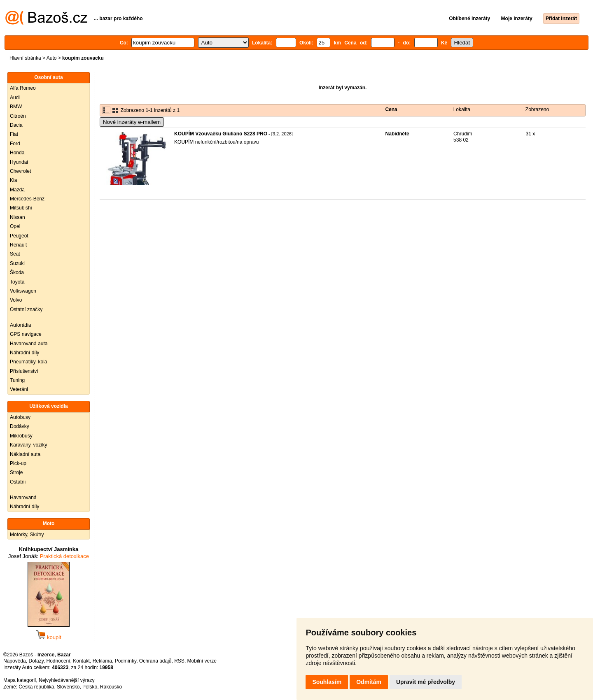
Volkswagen (23, 291)
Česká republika (36, 687)
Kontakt (81, 661)
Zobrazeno (537, 109)
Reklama (102, 661)
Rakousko (111, 687)
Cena (391, 109)
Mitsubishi (21, 208)
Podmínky (126, 661)
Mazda (17, 190)
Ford (15, 144)
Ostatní (18, 482)
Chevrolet (20, 171)
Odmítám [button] (369, 682)
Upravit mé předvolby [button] (426, 682)
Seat (15, 254)
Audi (15, 98)
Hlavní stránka (25, 58)
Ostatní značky (26, 309)
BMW (16, 107)
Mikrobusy (21, 436)
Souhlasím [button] (327, 682)
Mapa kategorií (20, 680)
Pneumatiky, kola (29, 362)
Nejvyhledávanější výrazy (67, 680)
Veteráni (19, 389)
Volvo (16, 300)
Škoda (17, 272)
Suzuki (17, 263)
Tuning (17, 380)
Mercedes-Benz (27, 199)
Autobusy (20, 417)
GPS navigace (26, 334)
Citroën (18, 116)
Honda (17, 153)
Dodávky (20, 426)
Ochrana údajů (155, 661)
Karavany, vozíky (28, 445)
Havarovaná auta (29, 344)
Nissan (18, 217)
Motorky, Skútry (27, 535)
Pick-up (18, 463)
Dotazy (36, 661)
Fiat (14, 134)
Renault (18, 245)
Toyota (17, 282)
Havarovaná (23, 498)
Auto (52, 58)
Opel (15, 226)
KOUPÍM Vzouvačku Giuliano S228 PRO (221, 134)
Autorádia (20, 325)
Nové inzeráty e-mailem (132, 122)
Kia (13, 180)
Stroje (16, 472)
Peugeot (19, 236)
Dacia (16, 125)
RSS (179, 661)
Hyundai (19, 162)
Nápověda (15, 661)
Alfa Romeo (23, 88)
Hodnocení (58, 661)
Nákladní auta (25, 454)
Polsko (90, 687)
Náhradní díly (25, 353)
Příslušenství (24, 371)
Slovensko (68, 687)
